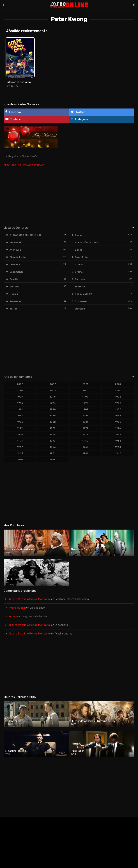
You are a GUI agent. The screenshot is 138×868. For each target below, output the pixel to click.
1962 (53, 453)
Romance (15, 301)
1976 (118, 428)
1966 (53, 447)
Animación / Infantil (87, 242)
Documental (17, 272)
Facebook (13, 112)
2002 (53, 390)
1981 (85, 422)
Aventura (15, 250)
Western (80, 309)
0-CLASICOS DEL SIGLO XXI (25, 235)
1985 (85, 416)
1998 (53, 397)
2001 (85, 390)
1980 (118, 422)
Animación (16, 242)
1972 (118, 434)
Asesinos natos (63, 634)
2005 (85, 384)
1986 (53, 416)
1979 (20, 428)
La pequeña (61, 625)
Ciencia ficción (18, 257)
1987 (20, 416)
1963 (20, 453)
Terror (13, 309)
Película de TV (83, 294)
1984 (118, 416)
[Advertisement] (69, 196)
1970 (53, 441)
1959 (20, 460)
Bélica (79, 250)
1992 (118, 403)
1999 (20, 397)
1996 (118, 397)
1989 (85, 409)
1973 (85, 434)
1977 (85, 428)
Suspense (81, 301)
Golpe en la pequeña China (22, 82)
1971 (20, 441)
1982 (53, 422)
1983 (20, 422)
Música (14, 294)
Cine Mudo (81, 257)
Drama (79, 272)
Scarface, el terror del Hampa (72, 599)
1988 (118, 409)
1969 (85, 441)
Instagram (79, 119)
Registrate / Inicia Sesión (23, 156)
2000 (118, 390)
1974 (53, 434)
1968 (118, 441)
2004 (118, 384)
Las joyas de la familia (34, 616)
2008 (20, 384)
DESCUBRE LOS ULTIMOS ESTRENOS (24, 166)
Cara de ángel (37, 608)
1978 (53, 428)
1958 (53, 460)
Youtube (13, 119)
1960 (118, 453)
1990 (53, 409)
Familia (14, 279)
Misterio (80, 287)
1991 (20, 409)
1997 (85, 397)
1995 (20, 403)
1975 (20, 434)
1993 (85, 403)
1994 (53, 403)
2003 (20, 390)
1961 (85, 453)
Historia (14, 287)
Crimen (79, 265)
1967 (20, 447)
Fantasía (80, 279)
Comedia (15, 265)
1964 (118, 447)
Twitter (78, 112)
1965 (85, 447)
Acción (79, 235)
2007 (53, 384)
